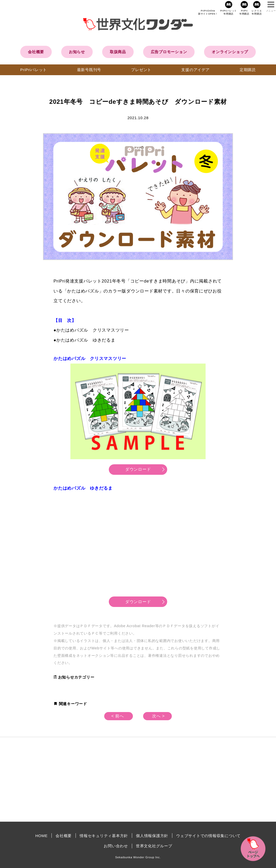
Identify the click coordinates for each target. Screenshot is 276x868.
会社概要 (36, 52)
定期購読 (248, 70)
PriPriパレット (34, 70)
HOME (41, 836)
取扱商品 (118, 52)
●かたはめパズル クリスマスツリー (91, 330)
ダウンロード (138, 469)
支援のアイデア (195, 70)
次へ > (158, 716)
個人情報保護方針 (152, 836)
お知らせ (77, 52)
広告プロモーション (169, 52)
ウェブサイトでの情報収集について (208, 836)
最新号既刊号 (89, 70)
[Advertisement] (94, 779)
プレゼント (141, 70)
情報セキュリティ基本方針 (104, 836)
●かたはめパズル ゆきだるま (84, 340)
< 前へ (118, 716)
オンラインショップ (230, 52)
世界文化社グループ (154, 846)
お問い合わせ (116, 846)
